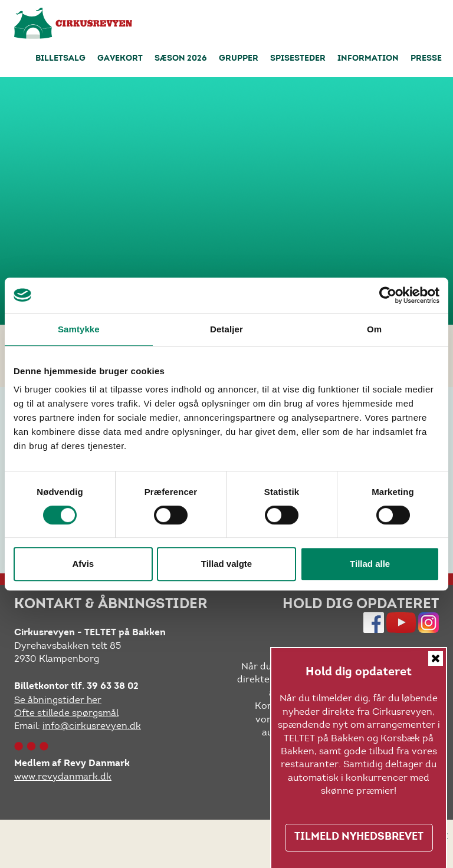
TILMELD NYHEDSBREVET (359, 837)
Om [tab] (374, 329)
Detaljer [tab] (226, 329)
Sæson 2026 (181, 59)
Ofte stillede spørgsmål (66, 713)
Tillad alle (370, 564)
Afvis (83, 564)
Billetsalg (60, 59)
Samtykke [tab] (79, 329)
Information (368, 59)
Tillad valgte (226, 564)
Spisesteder (298, 59)
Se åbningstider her (58, 700)
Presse (426, 59)
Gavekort (120, 59)
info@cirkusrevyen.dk (92, 726)
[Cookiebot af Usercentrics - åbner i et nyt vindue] (388, 295)
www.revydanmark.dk (63, 776)
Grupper (239, 59)
